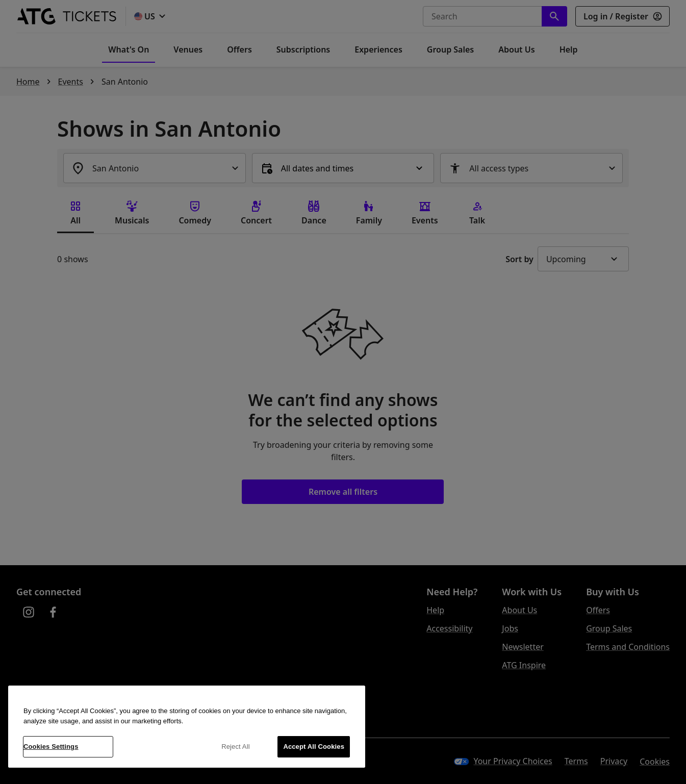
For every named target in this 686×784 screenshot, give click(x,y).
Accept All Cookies (314, 747)
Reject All (236, 747)
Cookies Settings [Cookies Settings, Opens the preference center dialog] (51, 747)
